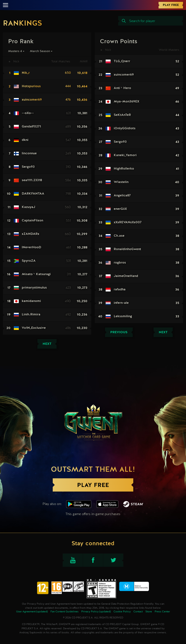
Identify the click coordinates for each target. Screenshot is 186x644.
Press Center (162, 612)
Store (149, 612)
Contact (138, 612)
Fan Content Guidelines (65, 612)
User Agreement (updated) (32, 612)
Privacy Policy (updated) (96, 612)
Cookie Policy (122, 612)
